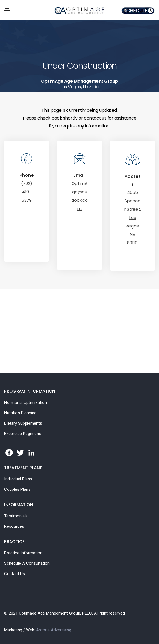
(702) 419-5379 (27, 192)
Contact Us (15, 574)
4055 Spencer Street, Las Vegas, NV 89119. (133, 218)
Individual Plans (18, 479)
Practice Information (23, 553)
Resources (14, 526)
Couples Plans (17, 489)
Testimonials (16, 516)
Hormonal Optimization (26, 403)
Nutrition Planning (20, 413)
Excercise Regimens (23, 434)
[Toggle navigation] (7, 10)
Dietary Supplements (23, 423)
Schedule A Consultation (27, 563)
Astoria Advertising (54, 630)
